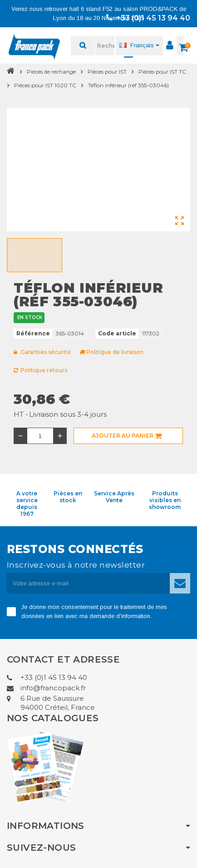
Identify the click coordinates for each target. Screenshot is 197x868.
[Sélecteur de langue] (139, 45)
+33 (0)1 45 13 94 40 (148, 18)
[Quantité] (40, 436)
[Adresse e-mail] (89, 583)
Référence (33, 333)
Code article (117, 333)
